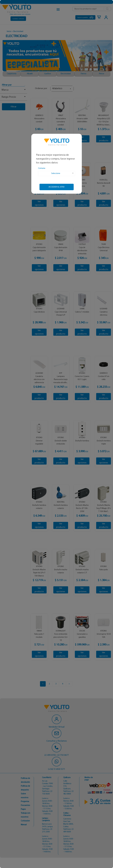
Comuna (42, 168)
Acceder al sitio (57, 187)
